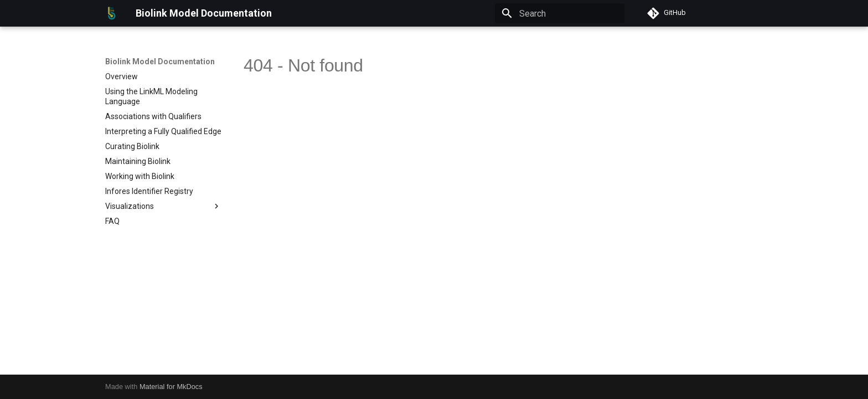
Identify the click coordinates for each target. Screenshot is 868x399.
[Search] (560, 13)
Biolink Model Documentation (160, 62)
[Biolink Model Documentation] (112, 13)
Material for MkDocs (171, 387)
